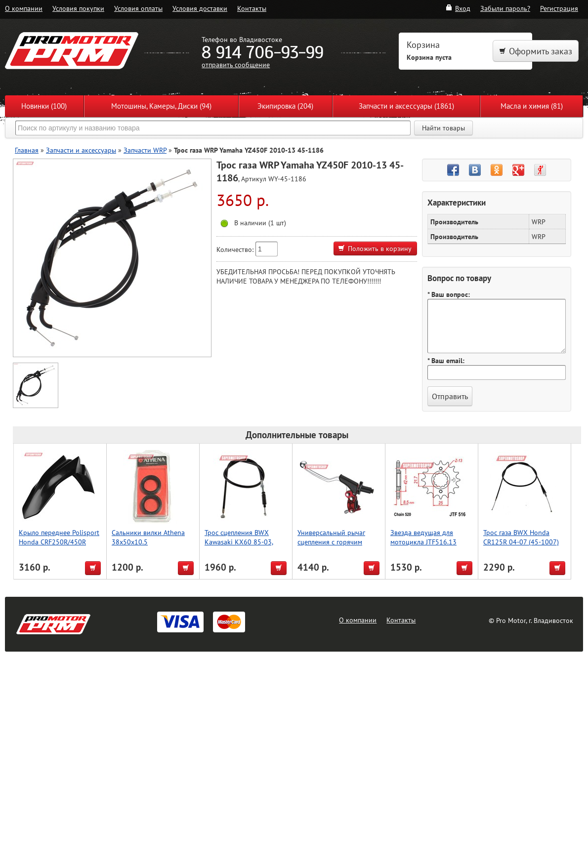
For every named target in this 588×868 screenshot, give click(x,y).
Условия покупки (78, 8)
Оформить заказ (536, 51)
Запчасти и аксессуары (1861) (406, 106)
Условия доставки (200, 8)
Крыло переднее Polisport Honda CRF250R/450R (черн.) (59, 542)
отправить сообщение (236, 64)
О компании (24, 8)
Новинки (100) (44, 106)
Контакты (252, 8)
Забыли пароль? (505, 8)
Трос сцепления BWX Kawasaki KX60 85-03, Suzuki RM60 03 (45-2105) (245, 542)
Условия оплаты (138, 8)
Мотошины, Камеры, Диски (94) (161, 106)
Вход (458, 8)
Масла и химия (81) (532, 106)
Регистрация (559, 8)
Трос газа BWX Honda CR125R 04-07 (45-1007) (521, 537)
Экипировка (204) (285, 106)
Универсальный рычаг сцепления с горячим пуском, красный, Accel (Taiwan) (332, 546)
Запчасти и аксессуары (81, 150)
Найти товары (443, 128)
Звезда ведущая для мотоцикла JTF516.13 (423, 537)
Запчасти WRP (145, 150)
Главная (27, 150)
